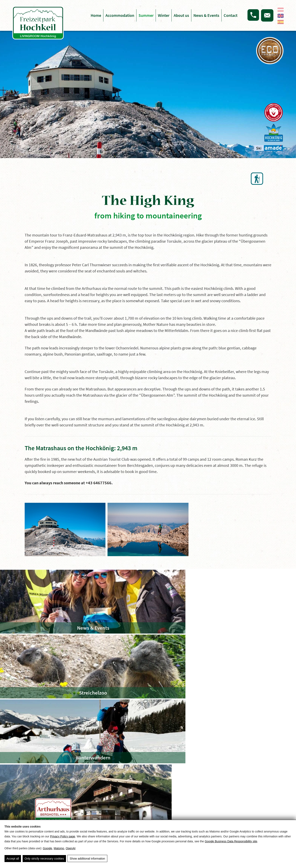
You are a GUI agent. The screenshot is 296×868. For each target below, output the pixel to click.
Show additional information (87, 859)
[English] (281, 16)
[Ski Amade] (269, 149)
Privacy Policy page (62, 837)
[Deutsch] (281, 10)
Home (96, 15)
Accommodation (120, 15)
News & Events (206, 15)
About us (181, 15)
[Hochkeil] (38, 27)
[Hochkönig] (274, 133)
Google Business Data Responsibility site (231, 842)
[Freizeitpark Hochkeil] (185, 682)
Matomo (59, 849)
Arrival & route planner (156, 774)
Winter (164, 15)
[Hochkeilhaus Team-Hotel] (111, 682)
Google (47, 849)
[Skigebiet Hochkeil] (259, 682)
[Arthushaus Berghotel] (37, 682)
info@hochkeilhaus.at (51, 801)
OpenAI (71, 849)
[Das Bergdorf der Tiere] (274, 112)
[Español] (281, 22)
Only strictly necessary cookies (44, 859)
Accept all (13, 859)
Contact (231, 15)
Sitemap (93, 774)
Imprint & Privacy (99, 780)
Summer (146, 15)
